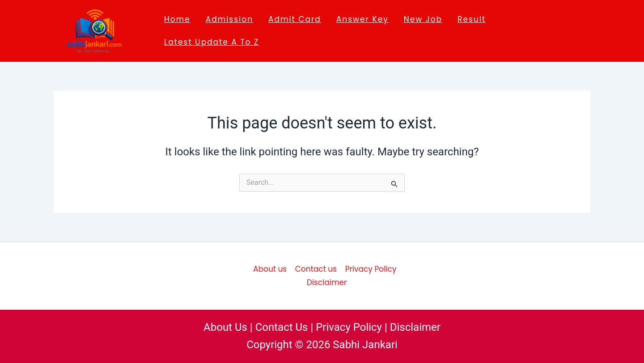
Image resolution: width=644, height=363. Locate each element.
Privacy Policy (371, 269)
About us (270, 269)
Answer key (362, 19)
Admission (229, 19)
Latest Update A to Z (212, 42)
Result (472, 19)
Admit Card (295, 19)
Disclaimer (327, 282)
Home (177, 19)
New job (423, 19)
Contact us (316, 269)
